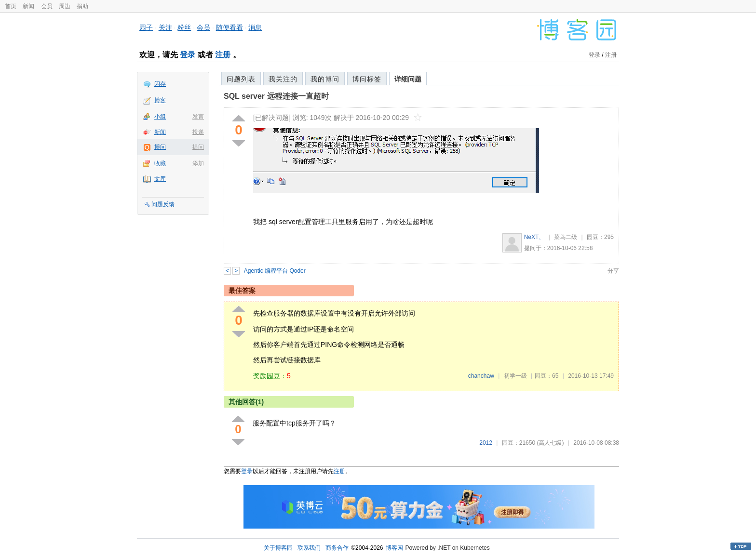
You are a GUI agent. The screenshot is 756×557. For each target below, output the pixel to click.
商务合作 (337, 548)
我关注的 (283, 79)
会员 (47, 6)
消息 (255, 27)
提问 (198, 147)
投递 (198, 132)
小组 (160, 117)
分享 (613, 271)
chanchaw (481, 376)
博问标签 (367, 79)
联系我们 (309, 548)
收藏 (160, 163)
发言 (198, 117)
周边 (65, 6)
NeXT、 (534, 237)
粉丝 (184, 27)
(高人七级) (550, 443)
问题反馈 (163, 204)
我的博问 (325, 79)
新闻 (28, 6)
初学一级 (515, 376)
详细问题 (408, 79)
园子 (146, 27)
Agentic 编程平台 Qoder (275, 271)
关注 (165, 27)
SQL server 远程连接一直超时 (276, 96)
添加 (198, 163)
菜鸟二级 (566, 237)
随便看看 (229, 27)
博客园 (394, 548)
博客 (160, 100)
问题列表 (241, 79)
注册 (223, 55)
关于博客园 (278, 548)
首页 (11, 6)
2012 (486, 443)
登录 (188, 55)
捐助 (82, 6)
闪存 (160, 84)
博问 (160, 147)
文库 (160, 179)
